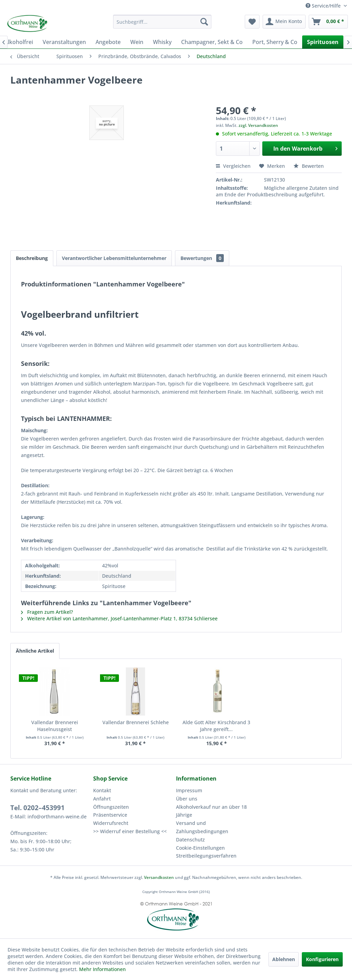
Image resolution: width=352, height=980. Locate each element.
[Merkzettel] (252, 22)
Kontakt (102, 790)
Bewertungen (202, 258)
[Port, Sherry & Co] (275, 42)
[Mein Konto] (284, 22)
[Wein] (137, 42)
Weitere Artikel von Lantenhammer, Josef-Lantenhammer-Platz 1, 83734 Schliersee (119, 618)
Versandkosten (159, 877)
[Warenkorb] (328, 22)
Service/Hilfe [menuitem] (324, 6)
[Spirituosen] (323, 42)
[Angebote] (108, 42)
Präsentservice (110, 815)
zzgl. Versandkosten (258, 125)
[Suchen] (204, 22)
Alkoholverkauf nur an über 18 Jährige (211, 811)
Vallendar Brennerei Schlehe (136, 722)
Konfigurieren (322, 959)
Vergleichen (233, 166)
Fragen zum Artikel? (47, 612)
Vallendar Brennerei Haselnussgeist (55, 726)
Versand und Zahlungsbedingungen (202, 827)
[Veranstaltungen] (64, 42)
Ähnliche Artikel (35, 651)
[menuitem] (162, 22)
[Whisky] (162, 42)
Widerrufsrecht (111, 823)
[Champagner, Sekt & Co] (212, 42)
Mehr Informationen (102, 969)
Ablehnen (284, 959)
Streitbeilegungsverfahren (206, 856)
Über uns (187, 799)
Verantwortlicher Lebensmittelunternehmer (114, 258)
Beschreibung (32, 258)
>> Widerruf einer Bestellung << (130, 831)
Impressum (189, 790)
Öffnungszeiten (111, 807)
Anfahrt (102, 799)
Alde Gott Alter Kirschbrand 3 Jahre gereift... (216, 726)
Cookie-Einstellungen (200, 848)
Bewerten (309, 166)
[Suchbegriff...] (162, 22)
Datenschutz (190, 840)
